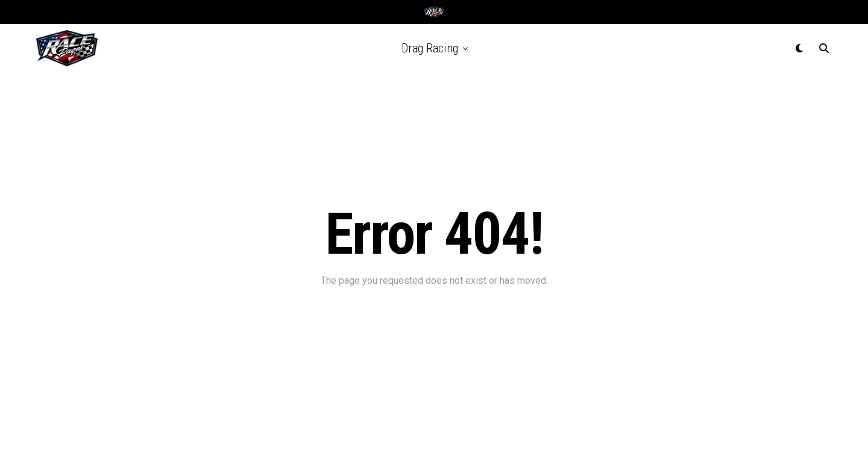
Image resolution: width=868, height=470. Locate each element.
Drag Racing (430, 48)
